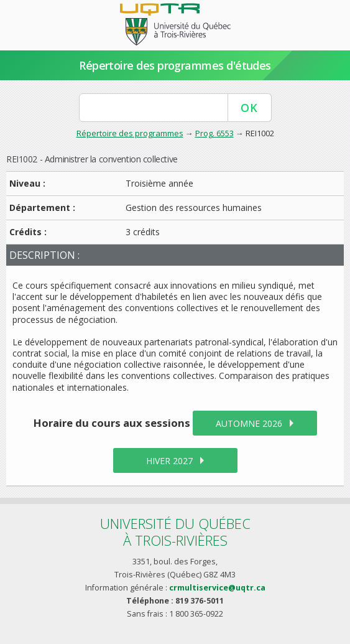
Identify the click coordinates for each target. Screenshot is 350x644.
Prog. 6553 (214, 133)
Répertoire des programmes (130, 133)
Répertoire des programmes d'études (175, 65)
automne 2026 (249, 423)
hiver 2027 (169, 461)
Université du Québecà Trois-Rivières (175, 532)
